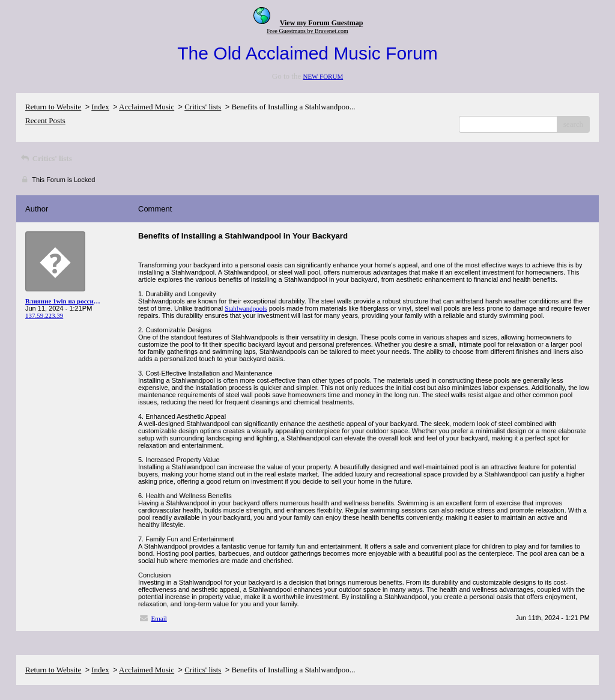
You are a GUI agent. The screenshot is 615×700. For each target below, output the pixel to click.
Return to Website (53, 107)
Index (100, 107)
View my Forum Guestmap (322, 23)
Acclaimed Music (147, 107)
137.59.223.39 (44, 315)
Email (159, 618)
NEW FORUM (323, 76)
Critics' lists (203, 107)
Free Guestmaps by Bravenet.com (307, 31)
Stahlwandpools (246, 308)
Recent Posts (45, 120)
